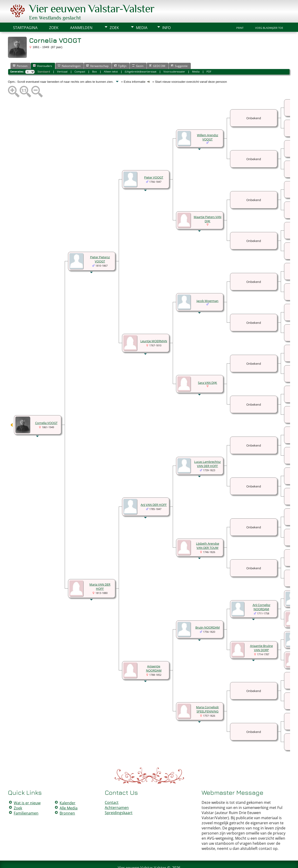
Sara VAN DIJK (207, 369)
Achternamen (117, 794)
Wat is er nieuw (27, 789)
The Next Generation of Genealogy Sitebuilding (135, 858)
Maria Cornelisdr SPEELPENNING (207, 695)
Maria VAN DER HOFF (100, 573)
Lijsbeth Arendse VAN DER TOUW (208, 532)
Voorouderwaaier (174, 58)
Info (166, 14)
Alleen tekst (111, 58)
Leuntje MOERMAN (154, 327)
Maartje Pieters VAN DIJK (208, 205)
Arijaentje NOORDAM (154, 654)
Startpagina (25, 14)
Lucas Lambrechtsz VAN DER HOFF (207, 450)
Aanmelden (81, 14)
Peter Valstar (150, 862)
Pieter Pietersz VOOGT (100, 245)
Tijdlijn (120, 52)
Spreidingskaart (119, 799)
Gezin (138, 52)
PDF (209, 58)
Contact (112, 788)
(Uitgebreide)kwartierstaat (141, 58)
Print (240, 14)
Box (95, 58)
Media (142, 14)
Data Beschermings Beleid (177, 862)
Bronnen (67, 799)
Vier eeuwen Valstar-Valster (142, 854)
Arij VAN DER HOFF (154, 491)
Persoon (20, 52)
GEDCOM (157, 52)
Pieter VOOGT (154, 163)
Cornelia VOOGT (46, 409)
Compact (80, 58)
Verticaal (62, 58)
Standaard (44, 58)
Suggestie (179, 52)
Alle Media (69, 794)
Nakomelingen (69, 52)
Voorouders (42, 52)
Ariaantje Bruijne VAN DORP (261, 634)
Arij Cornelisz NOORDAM (261, 593)
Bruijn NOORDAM (208, 613)
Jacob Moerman (207, 287)
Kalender (68, 789)
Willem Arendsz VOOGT (208, 123)
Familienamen (26, 799)
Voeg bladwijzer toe (269, 14)
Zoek (114, 14)
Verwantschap (97, 52)
